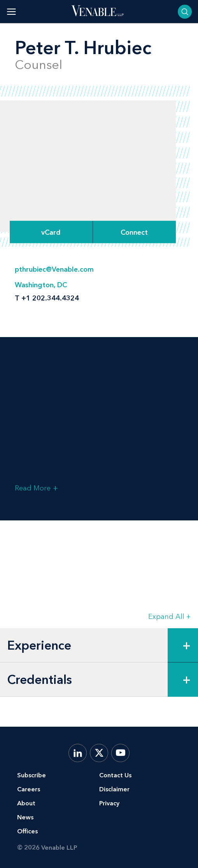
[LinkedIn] (78, 753)
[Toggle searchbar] (185, 12)
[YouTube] (120, 753)
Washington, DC (41, 285)
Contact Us (115, 775)
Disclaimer (114, 789)
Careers (29, 789)
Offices (27, 831)
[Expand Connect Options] (134, 232)
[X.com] (99, 753)
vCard (51, 232)
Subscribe (32, 775)
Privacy (109, 803)
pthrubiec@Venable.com (54, 269)
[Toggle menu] (11, 11)
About (26, 803)
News (25, 817)
